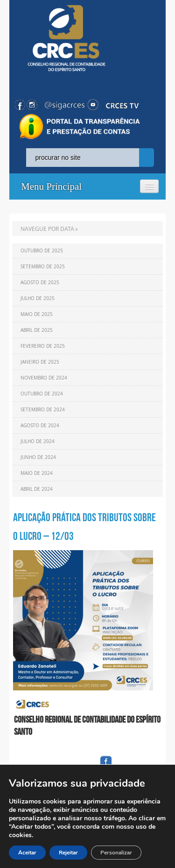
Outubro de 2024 (42, 394)
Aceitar (27, 853)
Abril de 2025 (37, 330)
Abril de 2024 (37, 489)
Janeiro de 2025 (40, 362)
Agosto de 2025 (40, 283)
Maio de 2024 (37, 473)
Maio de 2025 (37, 314)
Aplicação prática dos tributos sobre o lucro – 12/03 (84, 527)
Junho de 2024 (38, 457)
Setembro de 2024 (43, 410)
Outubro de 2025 (42, 251)
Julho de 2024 (38, 441)
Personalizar (116, 853)
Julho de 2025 (38, 298)
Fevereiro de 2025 (43, 346)
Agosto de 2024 (40, 426)
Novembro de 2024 (44, 378)
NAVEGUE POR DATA (47, 229)
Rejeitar (68, 853)
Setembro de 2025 (43, 267)
